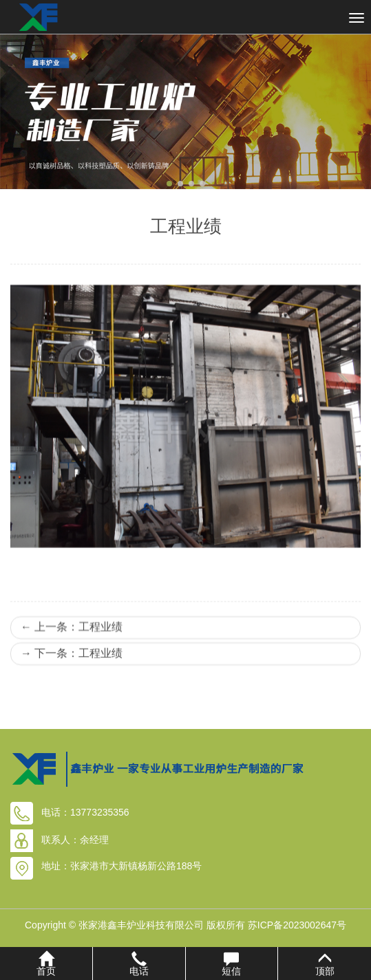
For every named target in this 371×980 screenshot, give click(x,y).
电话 (139, 964)
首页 (46, 964)
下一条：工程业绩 (72, 686)
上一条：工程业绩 (72, 660)
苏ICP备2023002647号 (297, 925)
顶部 (325, 964)
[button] (169, 184)
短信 (232, 964)
